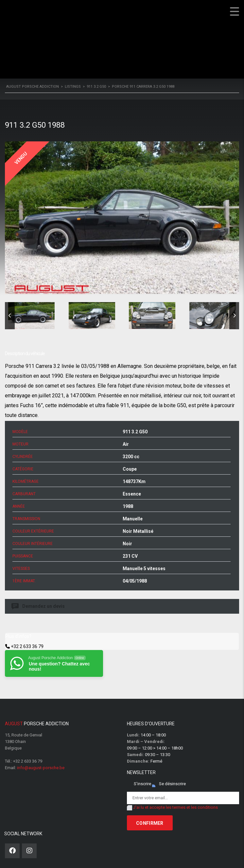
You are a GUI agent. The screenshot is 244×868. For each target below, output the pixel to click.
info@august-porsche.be (41, 768)
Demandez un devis (39, 606)
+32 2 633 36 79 (27, 646)
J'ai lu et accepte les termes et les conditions (175, 807)
